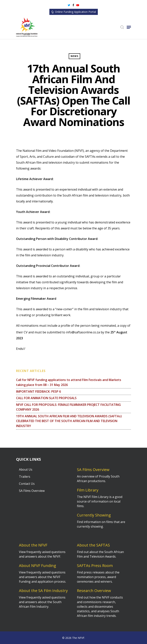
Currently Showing (94, 515)
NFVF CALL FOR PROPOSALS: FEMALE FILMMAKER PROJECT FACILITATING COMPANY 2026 (68, 407)
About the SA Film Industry (43, 591)
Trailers (25, 477)
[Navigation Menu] (129, 27)
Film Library (88, 490)
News (74, 56)
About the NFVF (33, 545)
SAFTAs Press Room (95, 566)
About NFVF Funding (38, 566)
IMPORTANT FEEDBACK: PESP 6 (38, 391)
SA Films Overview (32, 491)
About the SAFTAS (93, 545)
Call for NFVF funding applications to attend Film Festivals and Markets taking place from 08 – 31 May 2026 (69, 382)
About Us (26, 469)
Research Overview (94, 591)
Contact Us (27, 484)
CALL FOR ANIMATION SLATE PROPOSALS (46, 398)
